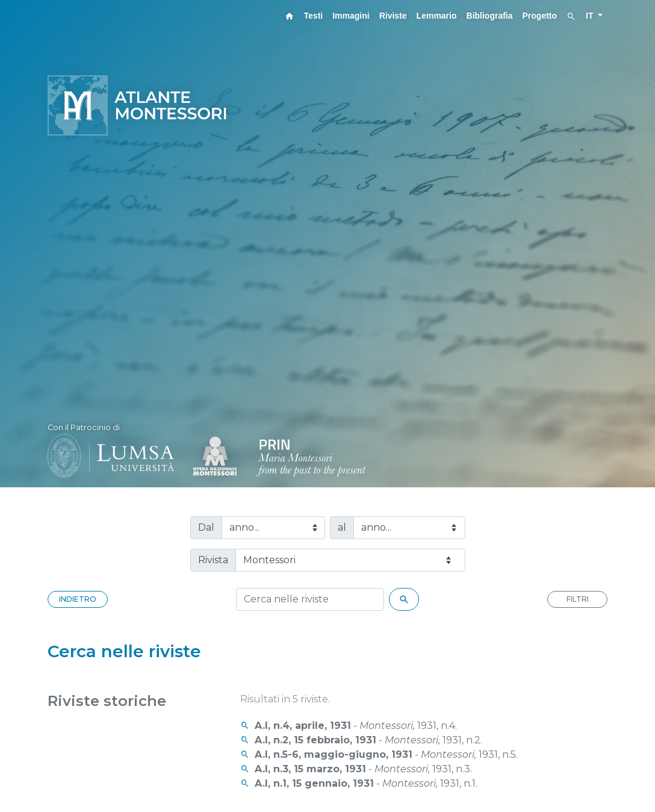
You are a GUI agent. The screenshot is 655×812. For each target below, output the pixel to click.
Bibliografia (490, 16)
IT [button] (591, 16)
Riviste (393, 16)
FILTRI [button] (578, 599)
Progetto (540, 16)
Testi (314, 16)
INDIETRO (78, 599)
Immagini (351, 16)
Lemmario (437, 16)
